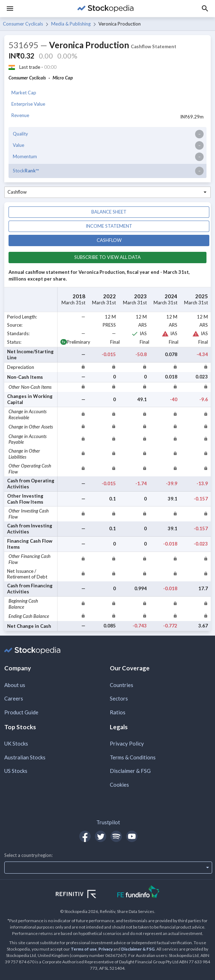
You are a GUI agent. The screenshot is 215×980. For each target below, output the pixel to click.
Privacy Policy (127, 743)
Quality (20, 134)
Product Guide (21, 712)
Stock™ (26, 171)
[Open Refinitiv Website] (84, 895)
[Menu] (10, 9)
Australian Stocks (25, 757)
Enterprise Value (28, 104)
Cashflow (109, 240)
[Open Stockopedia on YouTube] (132, 836)
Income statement (109, 226)
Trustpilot (108, 822)
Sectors (119, 698)
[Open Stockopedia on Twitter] (101, 836)
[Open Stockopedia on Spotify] (116, 836)
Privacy (106, 949)
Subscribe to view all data (107, 257)
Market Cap (24, 93)
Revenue (20, 115)
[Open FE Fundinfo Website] (138, 893)
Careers (14, 698)
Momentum (25, 156)
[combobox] (107, 192)
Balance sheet (109, 212)
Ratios (118, 712)
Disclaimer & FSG (130, 771)
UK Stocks (16, 743)
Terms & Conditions (133, 757)
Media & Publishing (71, 24)
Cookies (119, 785)
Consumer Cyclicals (23, 24)
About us (15, 685)
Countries (122, 685)
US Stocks (16, 771)
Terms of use (84, 949)
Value (18, 145)
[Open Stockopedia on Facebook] (85, 836)
